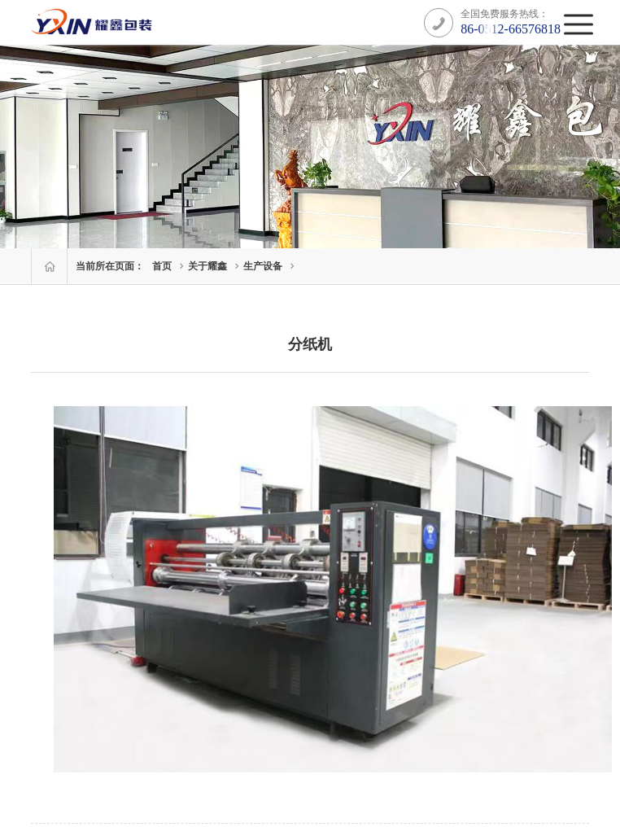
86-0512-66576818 (511, 29)
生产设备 (263, 266)
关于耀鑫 (207, 266)
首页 (162, 266)
